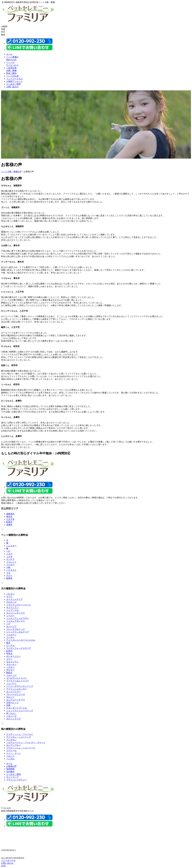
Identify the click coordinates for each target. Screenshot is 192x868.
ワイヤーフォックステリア (19, 648)
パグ (8, 624)
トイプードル (12, 610)
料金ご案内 (11, 73)
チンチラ (10, 559)
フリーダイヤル (8, 860)
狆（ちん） (11, 713)
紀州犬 (9, 651)
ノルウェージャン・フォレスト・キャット (26, 742)
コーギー (10, 637)
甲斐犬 (9, 654)
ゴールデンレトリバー (17, 678)
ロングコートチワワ (16, 700)
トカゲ (9, 554)
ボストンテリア (13, 719)
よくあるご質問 (13, 84)
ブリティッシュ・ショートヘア (21, 748)
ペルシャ (10, 756)
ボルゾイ (10, 697)
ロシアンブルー (13, 745)
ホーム (9, 54)
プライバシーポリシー (17, 780)
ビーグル (10, 645)
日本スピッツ (12, 702)
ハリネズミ (11, 570)
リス (8, 573)
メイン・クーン (13, 753)
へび (8, 551)
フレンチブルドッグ (16, 629)
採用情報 (10, 769)
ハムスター (11, 546)
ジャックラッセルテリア (18, 632)
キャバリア (11, 626)
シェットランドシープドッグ (20, 711)
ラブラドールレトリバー (18, 681)
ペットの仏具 (12, 76)
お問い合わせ (12, 87)
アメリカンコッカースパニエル (21, 640)
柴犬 (8, 643)
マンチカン (11, 740)
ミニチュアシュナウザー (18, 618)
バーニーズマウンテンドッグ (20, 686)
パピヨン (10, 594)
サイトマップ (12, 777)
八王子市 (10, 519)
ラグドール (11, 751)
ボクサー (10, 670)
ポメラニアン (12, 607)
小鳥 (8, 567)
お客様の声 (11, 766)
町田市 (9, 522)
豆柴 (8, 705)
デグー (9, 576)
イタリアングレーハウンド (19, 605)
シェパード (11, 683)
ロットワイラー (13, 692)
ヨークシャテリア (14, 599)
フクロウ (10, 565)
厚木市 (9, 517)
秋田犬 (9, 673)
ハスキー (10, 667)
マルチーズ (11, 602)
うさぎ (9, 557)
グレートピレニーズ (16, 694)
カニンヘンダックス (16, 613)
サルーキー (11, 664)
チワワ (9, 597)
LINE (3, 866)
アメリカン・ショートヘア (19, 737)
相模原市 (10, 514)
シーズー (10, 616)
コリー (9, 659)
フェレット (11, 562)
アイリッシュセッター (17, 689)
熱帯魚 (9, 578)
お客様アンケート (14, 81)
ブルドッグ (11, 675)
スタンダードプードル (17, 708)
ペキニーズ (11, 716)
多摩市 (9, 525)
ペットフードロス (14, 79)
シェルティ (11, 635)
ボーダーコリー (13, 656)
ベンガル (10, 759)
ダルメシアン (12, 662)
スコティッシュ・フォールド (20, 734)
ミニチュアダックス (16, 621)
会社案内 (10, 772)
